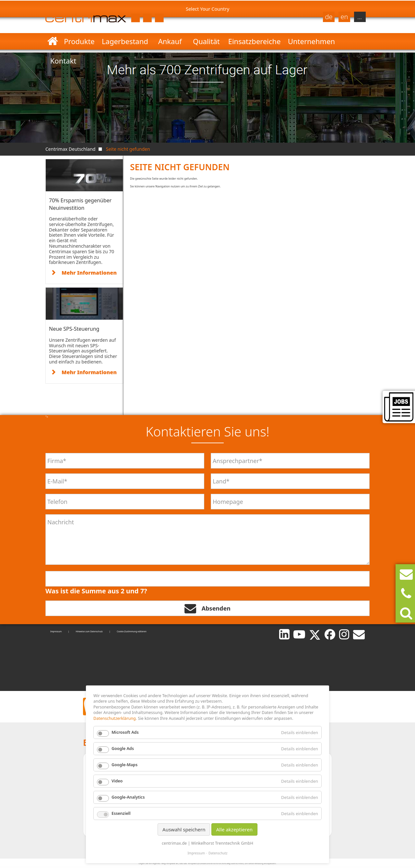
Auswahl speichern (184, 829)
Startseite (53, 41)
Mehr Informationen (89, 273)
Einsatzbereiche (255, 41)
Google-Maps (124, 765)
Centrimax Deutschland (70, 149)
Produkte (79, 41)
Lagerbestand (125, 41)
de (329, 17)
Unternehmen (311, 41)
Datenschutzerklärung (115, 718)
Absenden (207, 608)
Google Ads (123, 749)
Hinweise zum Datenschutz (89, 631)
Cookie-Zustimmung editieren (132, 631)
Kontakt (63, 61)
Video (117, 781)
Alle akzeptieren (234, 829)
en (344, 17)
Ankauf (170, 41)
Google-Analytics (128, 797)
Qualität (206, 41)
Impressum (56, 631)
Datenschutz (218, 853)
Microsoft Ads (125, 732)
